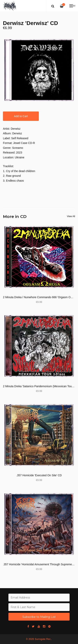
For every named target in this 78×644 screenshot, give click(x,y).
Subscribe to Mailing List (39, 617)
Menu (72, 6)
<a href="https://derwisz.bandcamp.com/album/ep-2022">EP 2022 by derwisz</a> (39, 191)
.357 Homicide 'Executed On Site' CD (39, 475)
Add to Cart (21, 116)
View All (71, 216)
